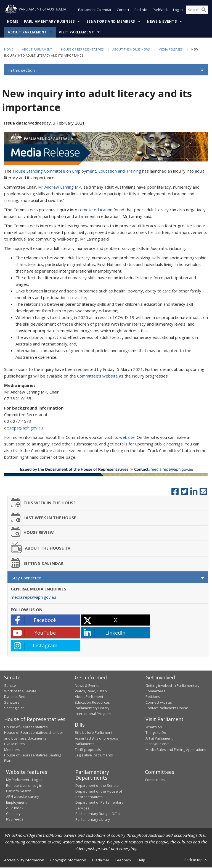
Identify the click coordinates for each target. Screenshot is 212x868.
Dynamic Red (15, 697)
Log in (178, 10)
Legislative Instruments (94, 756)
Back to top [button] (196, 860)
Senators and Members (111, 22)
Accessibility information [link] (24, 861)
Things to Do (156, 733)
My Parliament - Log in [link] (24, 780)
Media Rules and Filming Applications (176, 750)
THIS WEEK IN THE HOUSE (43, 503)
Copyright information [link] (68, 861)
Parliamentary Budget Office (98, 814)
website (127, 438)
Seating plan (14, 708)
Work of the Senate (20, 692)
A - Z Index (15, 808)
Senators (12, 703)
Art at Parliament (159, 739)
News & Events (162, 22)
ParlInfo (141, 10)
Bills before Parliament (94, 733)
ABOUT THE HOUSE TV (41, 548)
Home (13, 22)
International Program (93, 714)
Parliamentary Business (49, 22)
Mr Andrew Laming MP (60, 188)
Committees (155, 780)
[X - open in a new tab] (115, 621)
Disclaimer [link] (101, 861)
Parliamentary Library (92, 708)
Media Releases (170, 50)
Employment (16, 803)
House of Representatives (82, 50)
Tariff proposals (88, 750)
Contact (123, 10)
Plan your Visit (157, 744)
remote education (95, 210)
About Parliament (27, 33)
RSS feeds (15, 820)
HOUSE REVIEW (32, 533)
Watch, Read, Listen (91, 692)
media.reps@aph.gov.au (33, 598)
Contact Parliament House (167, 708)
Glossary (13, 814)
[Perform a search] (204, 10)
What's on (154, 727)
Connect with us (159, 703)
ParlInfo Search (19, 792)
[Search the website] (197, 10)
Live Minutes (14, 744)
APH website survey (22, 797)
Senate (10, 686)
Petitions (153, 697)
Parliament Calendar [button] (95, 10)
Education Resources (92, 703)
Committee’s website (97, 376)
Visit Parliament (76, 33)
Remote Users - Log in (24, 786)
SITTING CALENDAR (37, 564)
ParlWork (160, 10)
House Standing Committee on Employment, (55, 172)
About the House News (131, 50)
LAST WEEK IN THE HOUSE (44, 518)
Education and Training (120, 172)
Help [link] (141, 861)
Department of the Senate (97, 786)
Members (12, 750)
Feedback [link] (123, 861)
